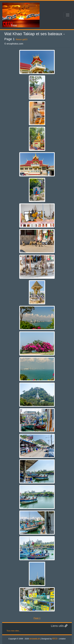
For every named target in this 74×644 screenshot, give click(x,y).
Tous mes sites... (14, 631)
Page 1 (37, 618)
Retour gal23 (22, 39)
